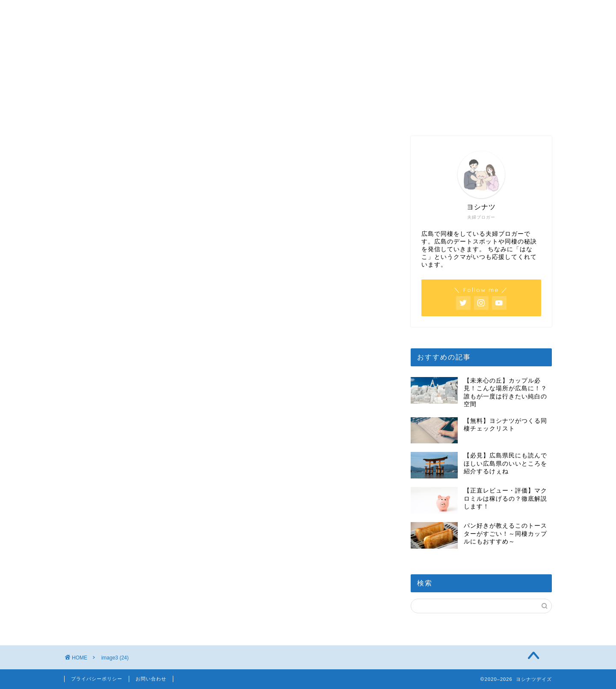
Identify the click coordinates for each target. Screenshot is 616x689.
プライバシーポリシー (97, 679)
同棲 (364, 10)
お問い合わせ (151, 679)
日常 (278, 10)
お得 (450, 10)
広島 (193, 10)
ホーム (107, 10)
